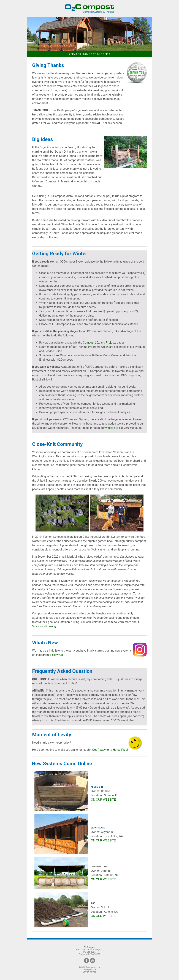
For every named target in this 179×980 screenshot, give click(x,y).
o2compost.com (90, 970)
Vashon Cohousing (44, 626)
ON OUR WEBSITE (103, 800)
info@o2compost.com (89, 967)
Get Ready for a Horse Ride (109, 750)
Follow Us (56, 655)
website (110, 428)
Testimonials (84, 73)
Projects (111, 343)
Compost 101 (91, 343)
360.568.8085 (89, 972)
